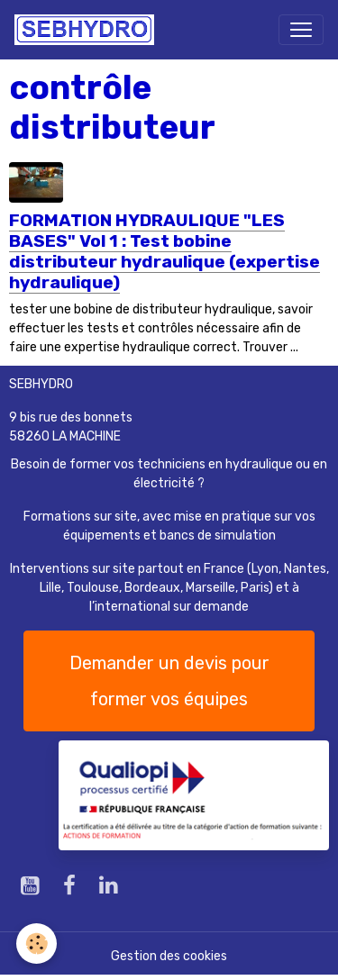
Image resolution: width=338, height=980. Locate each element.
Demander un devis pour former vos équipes (169, 681)
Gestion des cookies (169, 956)
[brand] (88, 30)
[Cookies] (37, 944)
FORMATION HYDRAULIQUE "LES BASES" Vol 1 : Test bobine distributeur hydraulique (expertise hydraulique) (164, 251)
